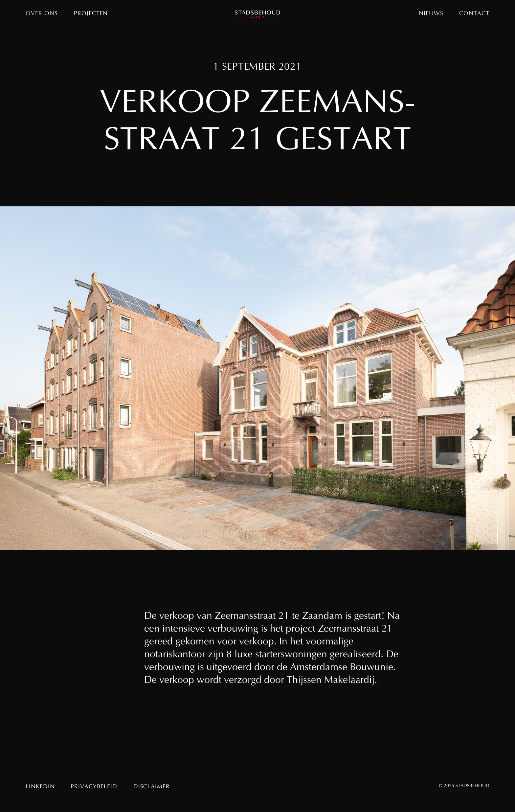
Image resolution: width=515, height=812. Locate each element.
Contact (474, 14)
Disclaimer (152, 787)
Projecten (91, 14)
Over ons (42, 14)
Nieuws (431, 14)
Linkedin (40, 787)
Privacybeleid (94, 787)
